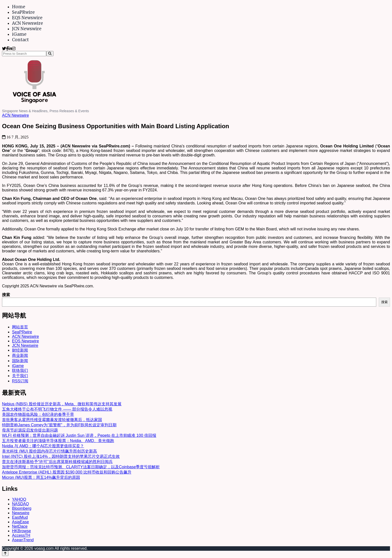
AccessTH (21, 535)
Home (19, 7)
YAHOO (19, 499)
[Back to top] (5, 553)
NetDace (20, 526)
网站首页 (20, 327)
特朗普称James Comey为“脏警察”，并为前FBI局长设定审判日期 (59, 425)
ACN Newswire (27, 23)
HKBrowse (21, 531)
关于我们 (20, 376)
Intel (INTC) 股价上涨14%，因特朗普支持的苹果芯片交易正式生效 (61, 456)
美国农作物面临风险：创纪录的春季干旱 (38, 414)
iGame (19, 34)
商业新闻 (20, 355)
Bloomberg (22, 508)
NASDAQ (20, 504)
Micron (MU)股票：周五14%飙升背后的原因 (41, 477)
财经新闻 (20, 350)
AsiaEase (20, 522)
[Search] (50, 54)
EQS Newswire (27, 18)
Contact (20, 40)
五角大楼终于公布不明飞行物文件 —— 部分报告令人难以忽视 (57, 409)
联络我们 (20, 370)
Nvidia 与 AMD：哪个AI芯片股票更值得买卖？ (43, 446)
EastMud (20, 517)
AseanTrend (23, 540)
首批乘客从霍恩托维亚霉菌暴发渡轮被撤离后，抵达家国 (52, 420)
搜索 (6, 295)
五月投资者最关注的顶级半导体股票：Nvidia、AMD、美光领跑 (58, 441)
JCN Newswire (27, 29)
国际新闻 (20, 361)
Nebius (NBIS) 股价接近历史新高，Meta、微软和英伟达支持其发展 (62, 404)
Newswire (21, 513)
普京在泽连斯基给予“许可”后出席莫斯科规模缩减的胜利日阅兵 (57, 462)
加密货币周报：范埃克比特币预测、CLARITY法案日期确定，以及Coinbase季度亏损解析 (81, 467)
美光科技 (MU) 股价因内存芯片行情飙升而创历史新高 (49, 451)
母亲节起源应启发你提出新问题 (30, 430)
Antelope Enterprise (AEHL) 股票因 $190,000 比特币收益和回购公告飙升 (67, 472)
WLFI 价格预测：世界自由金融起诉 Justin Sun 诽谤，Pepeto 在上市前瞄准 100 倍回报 (79, 435)
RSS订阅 (20, 381)
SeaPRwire (23, 12)
